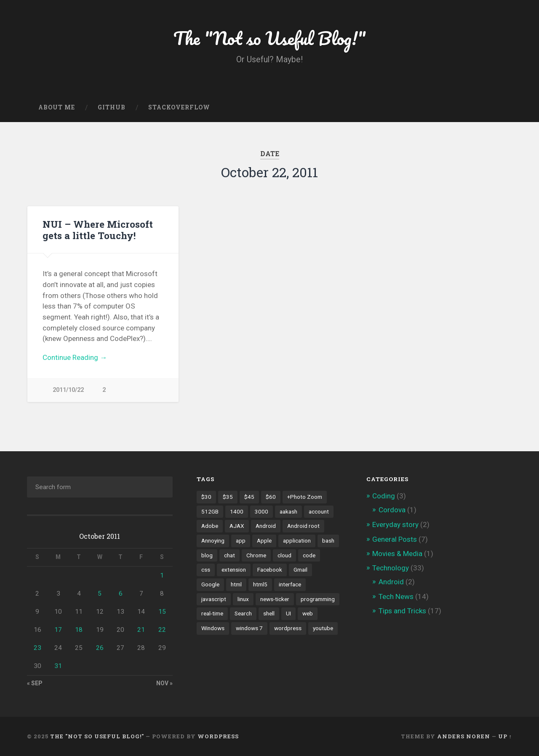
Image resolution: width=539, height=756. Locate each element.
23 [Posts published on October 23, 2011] (37, 648)
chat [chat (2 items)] (229, 555)
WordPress (218, 736)
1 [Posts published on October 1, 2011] (162, 575)
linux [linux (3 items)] (243, 599)
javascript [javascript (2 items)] (214, 599)
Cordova (392, 510)
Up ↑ (505, 736)
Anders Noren (464, 736)
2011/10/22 (68, 390)
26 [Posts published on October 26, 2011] (100, 648)
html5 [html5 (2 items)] (260, 584)
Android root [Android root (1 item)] (303, 526)
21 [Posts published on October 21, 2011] (141, 630)
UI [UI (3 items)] (288, 613)
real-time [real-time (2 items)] (212, 613)
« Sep (35, 683)
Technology (391, 568)
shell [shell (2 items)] (269, 613)
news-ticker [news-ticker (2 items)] (275, 599)
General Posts (395, 539)
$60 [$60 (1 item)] (271, 497)
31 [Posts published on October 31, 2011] (58, 666)
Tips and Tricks (402, 611)
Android (391, 582)
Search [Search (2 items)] (243, 613)
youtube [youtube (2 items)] (323, 628)
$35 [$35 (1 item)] (228, 497)
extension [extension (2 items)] (234, 570)
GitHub (112, 107)
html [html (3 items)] (236, 584)
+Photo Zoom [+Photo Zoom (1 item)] (305, 497)
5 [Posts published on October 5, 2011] (100, 594)
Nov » (164, 683)
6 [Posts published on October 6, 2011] (121, 594)
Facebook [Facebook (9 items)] (270, 570)
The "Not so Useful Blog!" (270, 38)
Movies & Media (397, 554)
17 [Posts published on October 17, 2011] (58, 630)
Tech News (396, 596)
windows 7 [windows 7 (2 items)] (249, 628)
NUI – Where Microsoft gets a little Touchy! (98, 230)
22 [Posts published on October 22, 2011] (162, 630)
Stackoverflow (179, 107)
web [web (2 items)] (308, 613)
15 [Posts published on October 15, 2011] (162, 612)
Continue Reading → (75, 357)
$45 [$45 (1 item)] (249, 497)
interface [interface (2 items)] (290, 584)
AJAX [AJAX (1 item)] (237, 526)
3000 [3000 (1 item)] (261, 511)
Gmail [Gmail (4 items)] (300, 570)
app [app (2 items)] (241, 540)
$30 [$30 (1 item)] (206, 497)
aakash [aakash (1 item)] (288, 511)
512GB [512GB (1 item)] (210, 511)
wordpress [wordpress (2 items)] (288, 628)
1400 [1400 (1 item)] (237, 511)
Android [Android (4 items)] (266, 526)
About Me (57, 107)
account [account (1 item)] (319, 511)
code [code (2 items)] (309, 555)
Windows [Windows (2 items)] (213, 628)
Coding (384, 496)
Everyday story (395, 524)
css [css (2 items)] (206, 570)
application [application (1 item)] (297, 540)
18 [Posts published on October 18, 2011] (79, 630)
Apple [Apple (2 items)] (264, 540)
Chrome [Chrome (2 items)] (256, 555)
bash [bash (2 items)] (328, 540)
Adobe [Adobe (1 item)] (210, 526)
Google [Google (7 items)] (210, 584)
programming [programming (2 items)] (318, 599)
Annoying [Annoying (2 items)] (213, 540)
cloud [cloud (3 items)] (284, 555)
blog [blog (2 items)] (207, 555)
